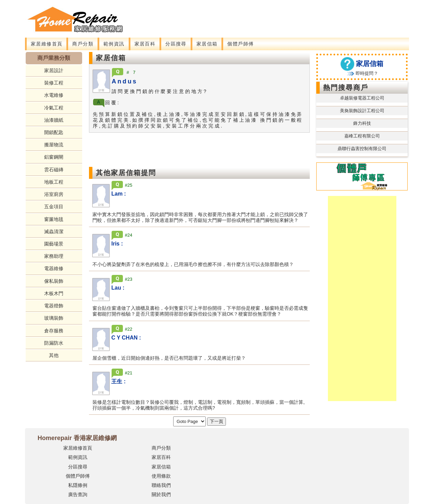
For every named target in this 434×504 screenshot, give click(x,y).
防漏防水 (54, 343)
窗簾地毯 (54, 219)
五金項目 (54, 207)
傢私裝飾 (54, 281)
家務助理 (54, 256)
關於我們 (161, 494)
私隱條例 (78, 485)
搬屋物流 (54, 145)
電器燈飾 (54, 306)
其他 (54, 355)
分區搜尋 (176, 44)
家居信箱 (207, 44)
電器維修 (54, 268)
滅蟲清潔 (54, 231)
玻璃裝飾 (54, 318)
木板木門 (54, 293)
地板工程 (54, 182)
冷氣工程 (54, 108)
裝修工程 (54, 83)
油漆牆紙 (54, 120)
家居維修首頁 (47, 44)
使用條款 (161, 476)
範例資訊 (114, 44)
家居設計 (54, 70)
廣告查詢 (78, 494)
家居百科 (145, 44)
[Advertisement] (258, 15)
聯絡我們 (161, 485)
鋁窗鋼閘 (54, 157)
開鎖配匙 (54, 132)
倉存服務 (54, 331)
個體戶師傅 (240, 44)
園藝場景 (54, 244)
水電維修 (54, 95)
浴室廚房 (54, 194)
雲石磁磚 (54, 170)
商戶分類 (83, 44)
